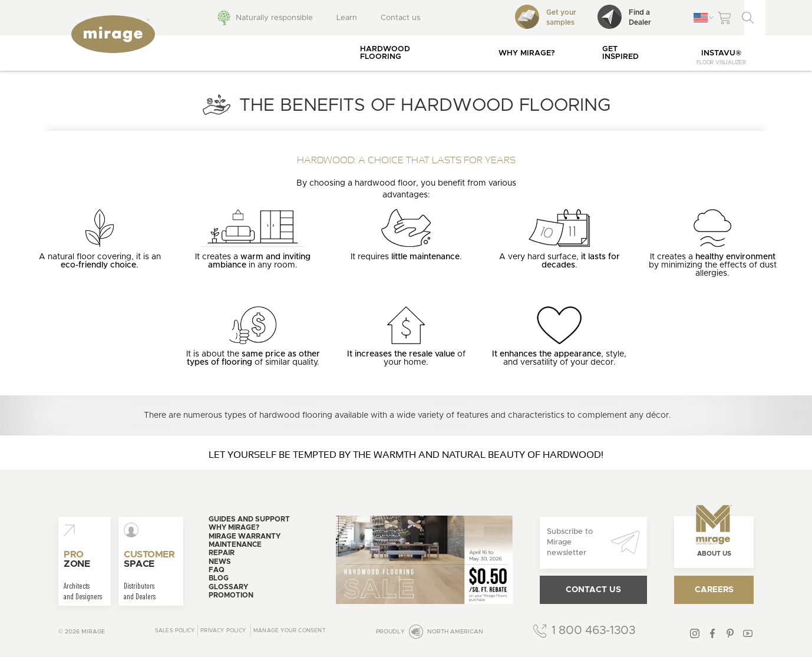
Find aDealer (624, 17)
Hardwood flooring (385, 53)
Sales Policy (175, 631)
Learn (347, 18)
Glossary (228, 587)
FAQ (217, 570)
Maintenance (235, 544)
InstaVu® (721, 57)
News (220, 562)
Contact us (400, 18)
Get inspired (620, 53)
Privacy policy (223, 631)
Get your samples (546, 17)
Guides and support (249, 519)
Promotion (231, 595)
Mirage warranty (245, 536)
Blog (219, 578)
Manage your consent (290, 631)
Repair (222, 553)
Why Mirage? (527, 53)
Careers (714, 590)
